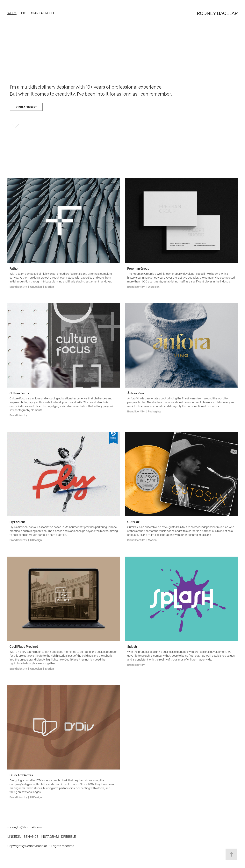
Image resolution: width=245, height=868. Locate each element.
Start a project (44, 13)
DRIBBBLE (68, 836)
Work (12, 13)
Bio (24, 13)
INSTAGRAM (50, 836)
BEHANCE (31, 836)
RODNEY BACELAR (217, 13)
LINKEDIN (14, 836)
